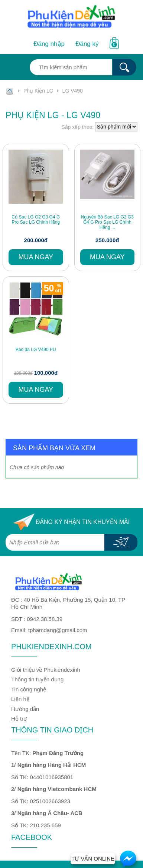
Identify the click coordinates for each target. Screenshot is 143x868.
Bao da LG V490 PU (36, 350)
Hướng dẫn (25, 709)
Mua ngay (36, 257)
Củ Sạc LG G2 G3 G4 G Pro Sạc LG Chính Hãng (36, 220)
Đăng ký (87, 44)
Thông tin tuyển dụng (37, 679)
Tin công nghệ (29, 689)
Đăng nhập (49, 44)
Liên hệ (20, 699)
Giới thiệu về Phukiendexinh (46, 670)
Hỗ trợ (19, 719)
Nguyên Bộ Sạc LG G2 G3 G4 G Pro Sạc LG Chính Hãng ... (107, 222)
